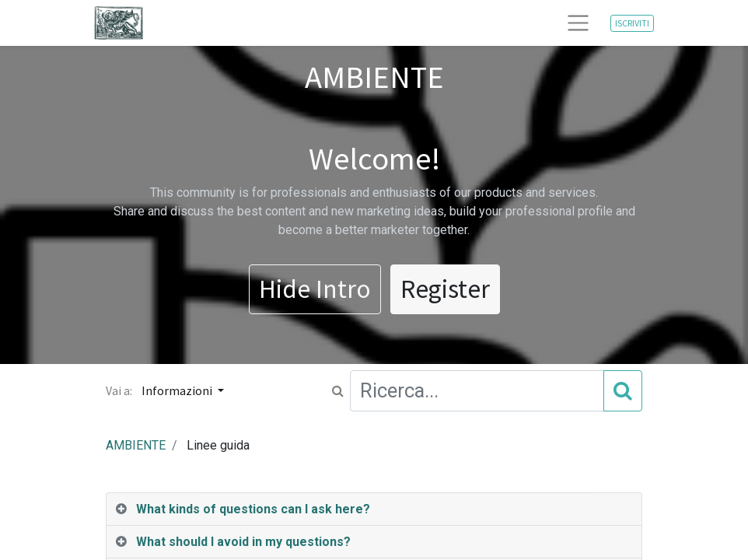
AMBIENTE (136, 445)
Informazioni (178, 390)
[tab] (374, 509)
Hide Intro (315, 289)
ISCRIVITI (632, 23)
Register (445, 289)
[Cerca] (623, 390)
